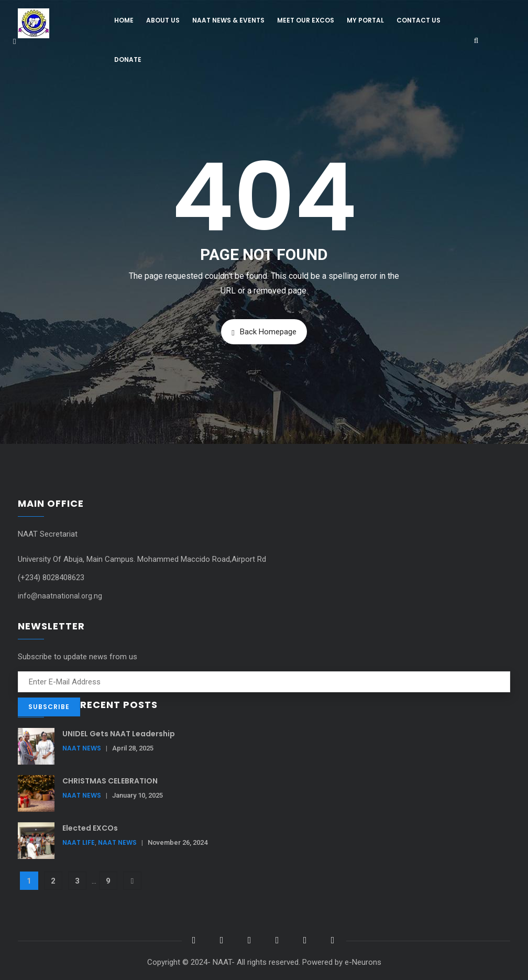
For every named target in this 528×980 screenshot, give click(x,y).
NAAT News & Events (228, 20)
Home (124, 20)
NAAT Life (79, 842)
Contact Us (419, 20)
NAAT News (82, 748)
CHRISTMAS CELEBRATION (110, 781)
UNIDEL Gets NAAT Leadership (119, 734)
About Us (163, 20)
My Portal (365, 20)
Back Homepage (264, 332)
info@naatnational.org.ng (60, 596)
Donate (128, 59)
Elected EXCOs (90, 828)
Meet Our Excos (306, 20)
